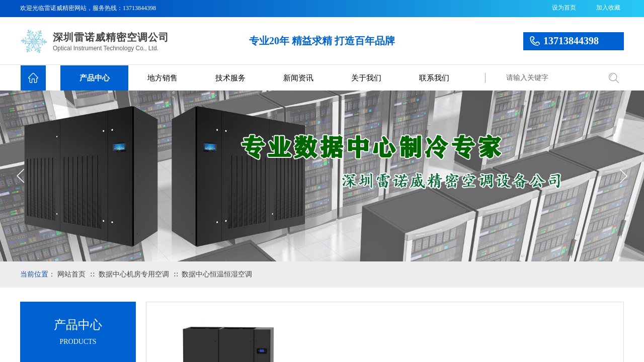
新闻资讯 (298, 78)
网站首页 (71, 274)
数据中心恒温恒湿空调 (217, 274)
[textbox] (551, 78)
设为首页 (564, 8)
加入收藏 (608, 8)
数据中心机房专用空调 (134, 274)
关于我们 (366, 78)
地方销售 (163, 78)
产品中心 (95, 78)
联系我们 (434, 78)
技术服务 (230, 78)
